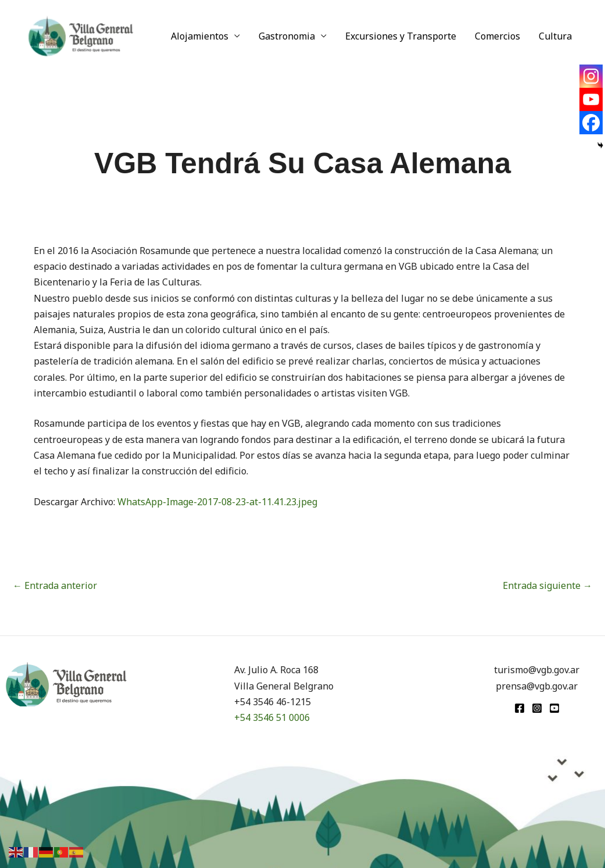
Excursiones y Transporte (401, 36)
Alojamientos (200, 36)
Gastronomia (287, 36)
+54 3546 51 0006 (272, 717)
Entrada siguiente (547, 585)
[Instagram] (591, 76)
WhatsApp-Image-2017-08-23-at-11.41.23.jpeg (217, 502)
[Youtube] (591, 99)
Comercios (497, 36)
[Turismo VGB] (81, 35)
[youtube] (554, 708)
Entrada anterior (55, 585)
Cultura (555, 36)
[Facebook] (591, 123)
